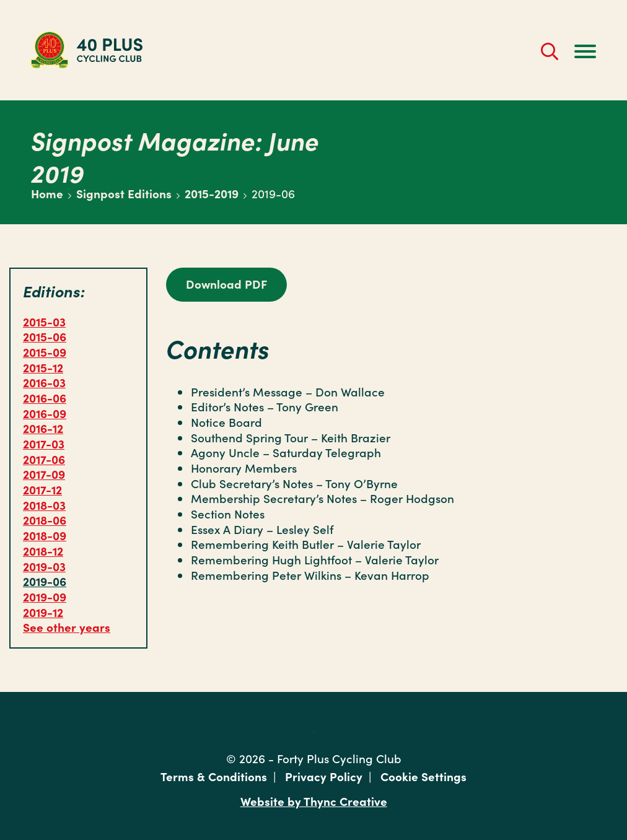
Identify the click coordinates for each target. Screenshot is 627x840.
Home (47, 193)
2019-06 (45, 581)
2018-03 (44, 505)
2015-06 (45, 336)
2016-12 (43, 428)
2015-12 (43, 367)
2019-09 (45, 596)
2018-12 (43, 550)
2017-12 (42, 489)
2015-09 (45, 352)
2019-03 (44, 566)
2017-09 (44, 474)
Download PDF (226, 283)
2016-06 (45, 397)
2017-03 (44, 443)
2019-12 (43, 612)
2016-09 (45, 413)
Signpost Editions (124, 193)
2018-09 (45, 535)
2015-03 (44, 321)
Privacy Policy (324, 776)
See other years (67, 627)
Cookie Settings (423, 776)
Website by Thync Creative (314, 801)
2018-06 (45, 519)
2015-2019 (212, 193)
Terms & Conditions (214, 776)
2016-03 (44, 382)
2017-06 (44, 459)
